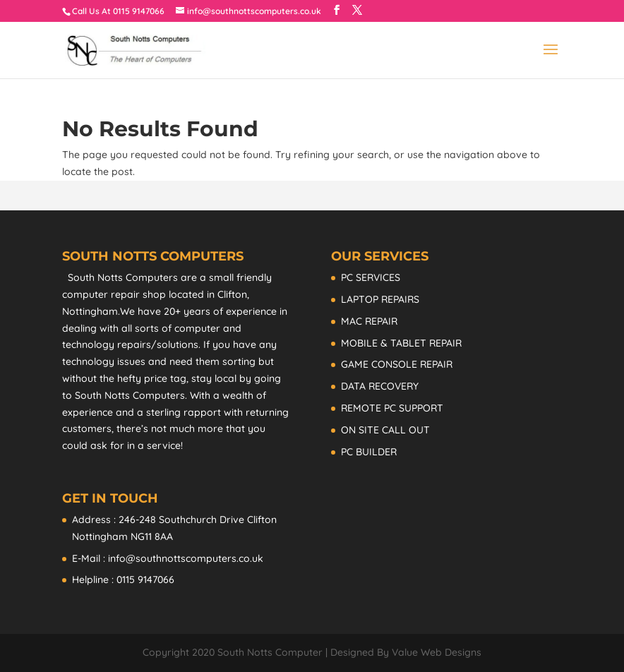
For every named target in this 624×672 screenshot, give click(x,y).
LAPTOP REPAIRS (380, 299)
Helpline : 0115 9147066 (123, 580)
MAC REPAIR (369, 321)
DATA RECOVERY (380, 386)
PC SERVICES (371, 277)
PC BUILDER (369, 452)
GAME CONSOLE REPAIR (397, 364)
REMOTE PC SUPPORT (392, 408)
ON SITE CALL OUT (385, 430)
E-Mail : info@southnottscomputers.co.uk (168, 558)
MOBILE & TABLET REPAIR (401, 343)
